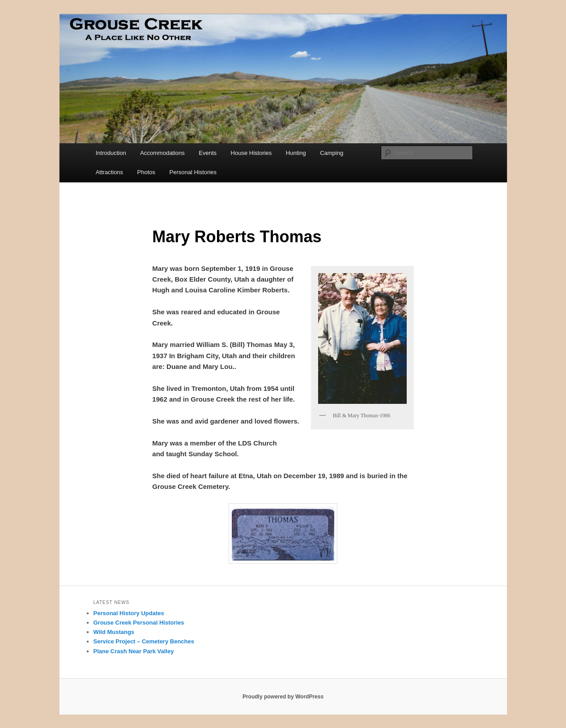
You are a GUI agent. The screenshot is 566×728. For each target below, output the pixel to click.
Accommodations (162, 153)
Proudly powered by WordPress (283, 697)
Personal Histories (193, 172)
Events (208, 153)
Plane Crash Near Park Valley (134, 651)
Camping (332, 153)
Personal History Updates (129, 613)
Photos (146, 172)
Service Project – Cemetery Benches (144, 641)
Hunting (296, 153)
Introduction (111, 153)
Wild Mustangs (114, 632)
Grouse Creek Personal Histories (139, 623)
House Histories (251, 153)
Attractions (109, 172)
